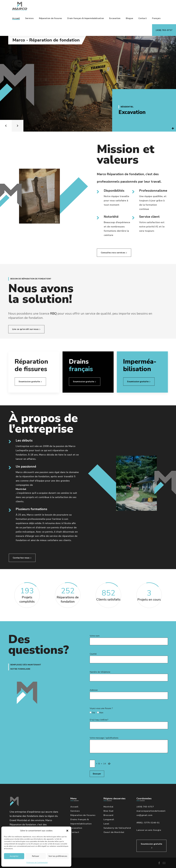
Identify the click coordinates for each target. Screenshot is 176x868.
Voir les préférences (58, 856)
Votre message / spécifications (129, 745)
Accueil (74, 807)
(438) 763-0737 (145, 807)
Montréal (21, 489)
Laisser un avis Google (149, 830)
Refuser (36, 856)
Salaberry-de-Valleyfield (117, 828)
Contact (75, 832)
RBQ (63, 314)
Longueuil (109, 819)
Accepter (14, 856)
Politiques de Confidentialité (37, 863)
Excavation (132, 112)
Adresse (129, 694)
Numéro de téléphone (129, 676)
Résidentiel (127, 107)
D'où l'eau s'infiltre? (129, 724)
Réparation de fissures (83, 815)
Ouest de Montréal (114, 832)
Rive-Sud (108, 811)
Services (75, 811)
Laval (106, 824)
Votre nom (129, 640)
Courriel (129, 658)
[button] (67, 831)
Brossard (108, 815)
